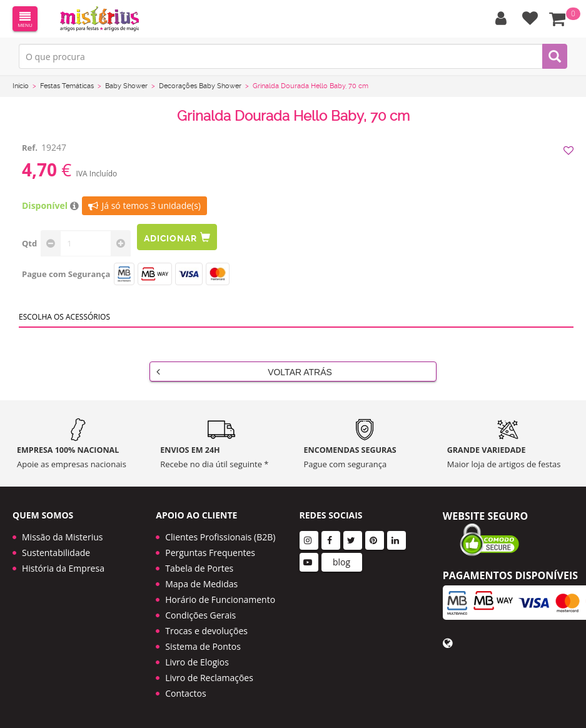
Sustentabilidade (56, 553)
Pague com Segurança (66, 274)
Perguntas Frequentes (210, 553)
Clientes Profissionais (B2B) (220, 537)
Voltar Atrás (244, 372)
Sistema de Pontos (203, 646)
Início (21, 86)
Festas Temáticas (67, 86)
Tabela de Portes (199, 568)
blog (341, 562)
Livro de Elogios (197, 662)
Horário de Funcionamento (220, 599)
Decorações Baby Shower (200, 86)
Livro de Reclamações (209, 678)
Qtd (29, 243)
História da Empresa (63, 568)
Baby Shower (126, 86)
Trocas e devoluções (206, 631)
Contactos (185, 693)
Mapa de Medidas (201, 584)
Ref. (30, 148)
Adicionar (177, 237)
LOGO (99, 19)
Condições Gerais (200, 615)
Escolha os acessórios (64, 317)
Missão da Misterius (62, 537)
